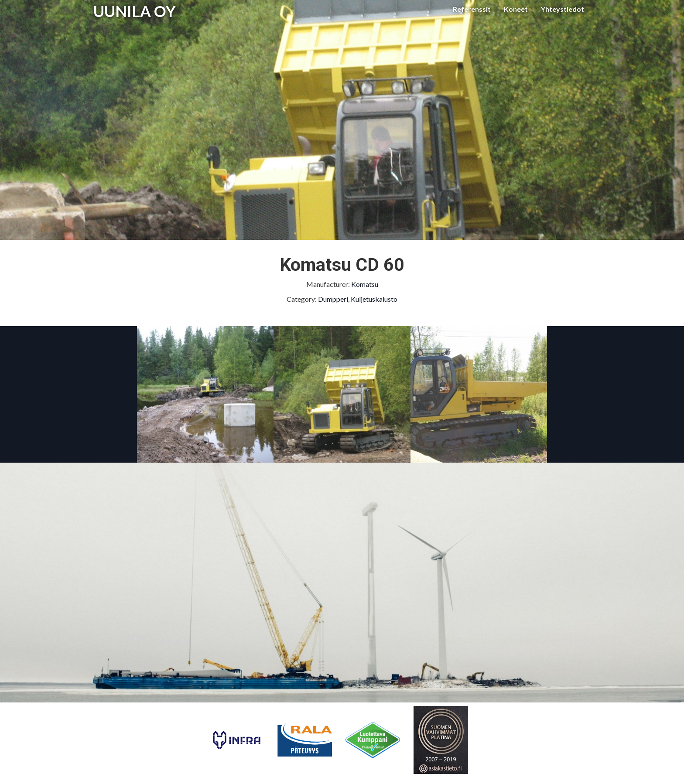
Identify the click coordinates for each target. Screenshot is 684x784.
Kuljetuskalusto (374, 299)
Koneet (516, 9)
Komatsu (365, 284)
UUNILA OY (135, 11)
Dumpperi (333, 299)
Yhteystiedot (563, 9)
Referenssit (472, 9)
